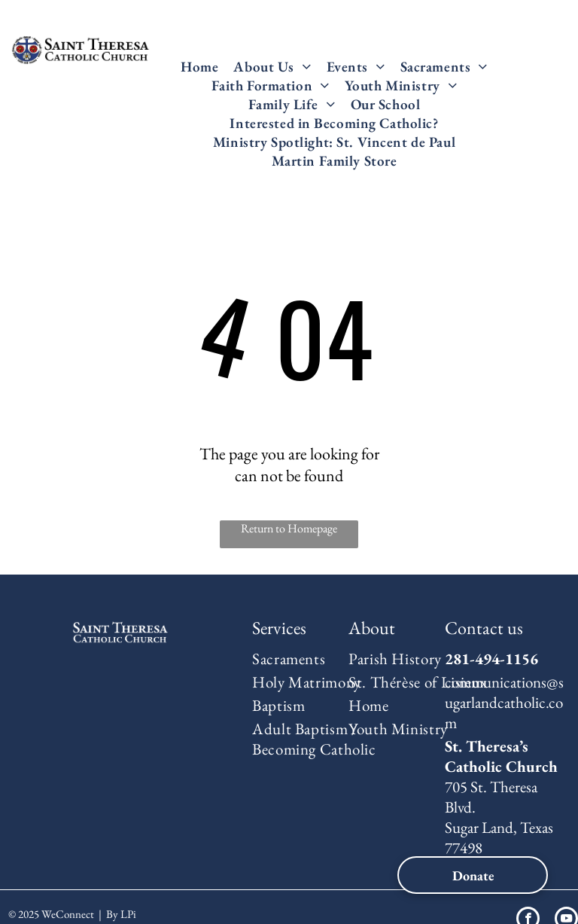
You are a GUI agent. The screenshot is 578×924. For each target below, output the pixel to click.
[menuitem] (199, 67)
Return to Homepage (289, 528)
